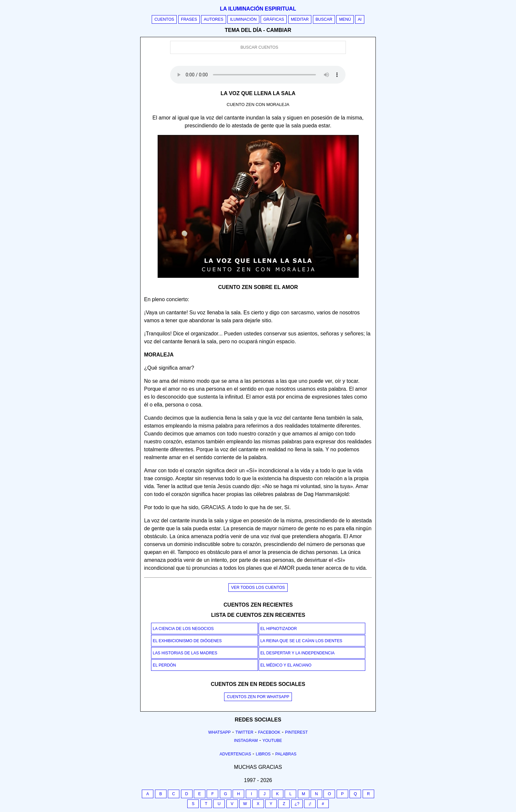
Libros (263, 754)
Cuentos (164, 19)
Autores (213, 19)
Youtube (272, 741)
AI (360, 19)
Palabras (286, 754)
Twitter (244, 732)
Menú (345, 19)
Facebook (269, 732)
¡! (310, 804)
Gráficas (274, 19)
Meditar (300, 19)
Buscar (324, 19)
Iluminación (243, 19)
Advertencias (235, 754)
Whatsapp (219, 732)
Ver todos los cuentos (258, 588)
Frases (189, 19)
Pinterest (296, 732)
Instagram (246, 741)
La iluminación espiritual (258, 9)
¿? (297, 804)
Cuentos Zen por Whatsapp (258, 697)
